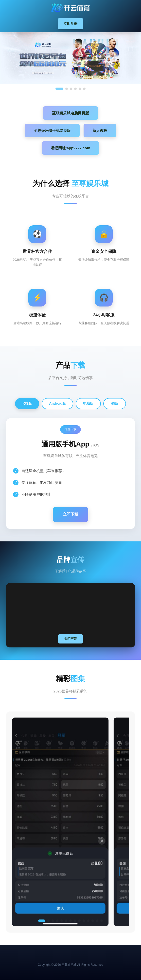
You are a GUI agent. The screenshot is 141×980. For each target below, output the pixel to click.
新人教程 (100, 130)
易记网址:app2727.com (70, 148)
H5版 (115, 403)
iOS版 (27, 403)
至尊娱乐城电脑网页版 (70, 113)
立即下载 (70, 514)
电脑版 (88, 403)
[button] (42, 921)
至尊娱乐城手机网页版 (52, 130)
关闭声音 (70, 639)
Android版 (57, 403)
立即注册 (70, 24)
